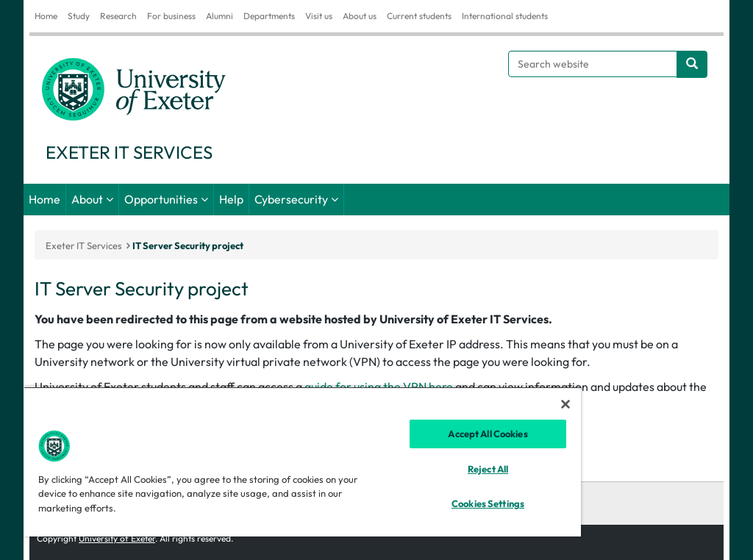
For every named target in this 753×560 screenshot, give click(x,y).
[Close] (565, 404)
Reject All (488, 469)
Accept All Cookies (488, 434)
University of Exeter (117, 538)
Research (118, 16)
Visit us (319, 16)
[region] (302, 462)
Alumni (220, 16)
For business (171, 16)
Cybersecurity (291, 199)
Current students (419, 16)
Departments (269, 16)
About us (360, 16)
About (87, 199)
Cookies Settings (488, 503)
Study (79, 16)
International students (505, 16)
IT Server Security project (188, 245)
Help (231, 199)
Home (46, 16)
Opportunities (161, 199)
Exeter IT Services (84, 245)
